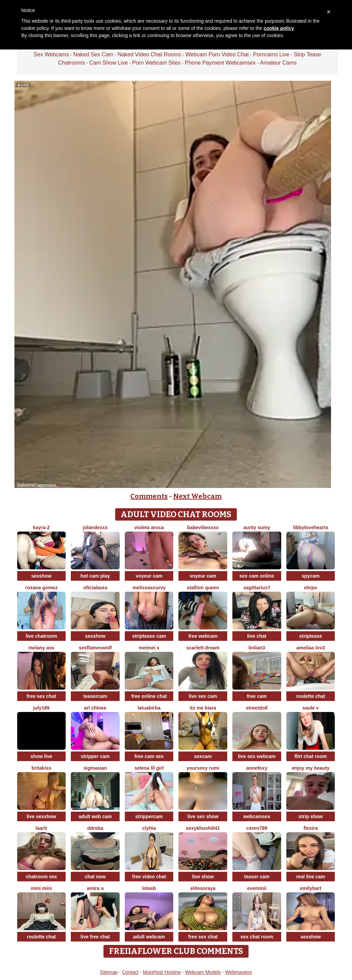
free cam (257, 696)
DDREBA (95, 828)
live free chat (95, 937)
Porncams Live (271, 54)
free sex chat (42, 696)
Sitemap (109, 972)
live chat (257, 636)
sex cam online (257, 576)
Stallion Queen (203, 588)
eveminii (257, 888)
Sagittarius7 (257, 588)
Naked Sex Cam (93, 54)
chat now (95, 877)
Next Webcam (197, 496)
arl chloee (95, 708)
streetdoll (257, 708)
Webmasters (239, 972)
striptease (311, 636)
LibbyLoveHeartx (311, 527)
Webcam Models (203, 972)
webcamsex (257, 816)
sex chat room (257, 937)
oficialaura (95, 588)
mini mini (41, 888)
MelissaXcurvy (149, 588)
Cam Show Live (109, 63)
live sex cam (203, 696)
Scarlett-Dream (203, 648)
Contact (130, 972)
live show (203, 877)
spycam (311, 576)
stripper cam (95, 756)
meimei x (149, 648)
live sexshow (41, 816)
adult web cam (95, 816)
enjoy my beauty (311, 768)
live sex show (203, 816)
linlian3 (257, 648)
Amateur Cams (278, 63)
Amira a (95, 888)
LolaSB (149, 888)
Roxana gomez (41, 588)
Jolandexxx (95, 527)
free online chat (149, 696)
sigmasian (95, 768)
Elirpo (311, 588)
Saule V (311, 708)
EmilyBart (310, 888)
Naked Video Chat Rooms (149, 54)
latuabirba (149, 708)
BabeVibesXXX (203, 527)
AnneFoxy (257, 768)
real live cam (311, 877)
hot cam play (95, 576)
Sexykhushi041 (203, 828)
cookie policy (279, 28)
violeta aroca (149, 527)
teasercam (95, 696)
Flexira (311, 828)
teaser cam (257, 877)
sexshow (41, 576)
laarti (41, 828)
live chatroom (41, 636)
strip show (311, 816)
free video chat (149, 877)
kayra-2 (41, 527)
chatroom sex (41, 877)
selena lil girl (149, 768)
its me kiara (203, 708)
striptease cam (149, 636)
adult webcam (149, 937)
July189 (41, 708)
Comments (149, 496)
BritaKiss (42, 768)
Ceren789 (257, 828)
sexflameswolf (95, 648)
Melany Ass (42, 648)
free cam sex (149, 756)
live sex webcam (257, 756)
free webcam (203, 636)
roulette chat (311, 696)
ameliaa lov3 (311, 648)
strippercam (149, 816)
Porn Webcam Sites (156, 63)
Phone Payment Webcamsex (220, 63)
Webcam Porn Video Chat (217, 54)
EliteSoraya (203, 888)
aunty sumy (257, 527)
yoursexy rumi (203, 768)
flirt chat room (311, 756)
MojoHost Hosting (162, 972)
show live (41, 756)
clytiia (149, 828)
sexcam (203, 756)
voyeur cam (149, 576)
